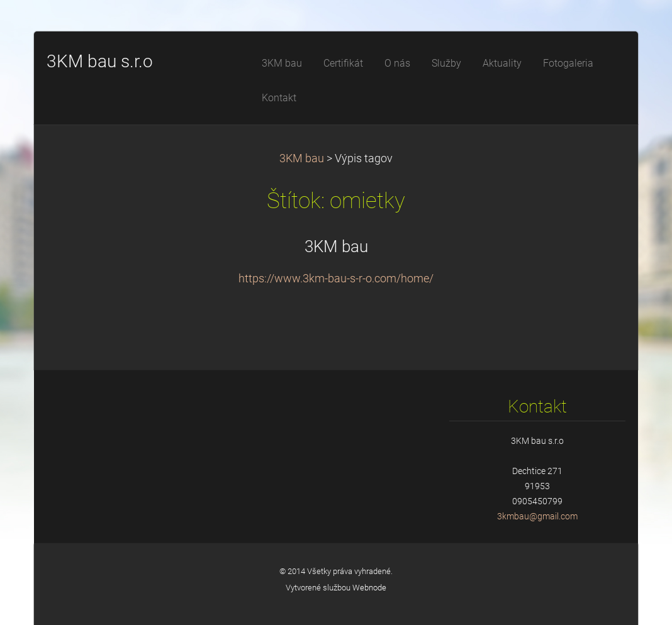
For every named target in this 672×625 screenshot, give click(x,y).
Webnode (369, 588)
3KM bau (302, 158)
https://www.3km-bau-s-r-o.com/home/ (336, 279)
